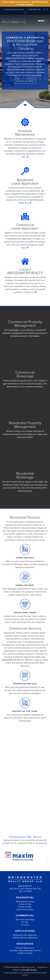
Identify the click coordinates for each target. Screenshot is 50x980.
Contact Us (30, 292)
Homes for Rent (25, 907)
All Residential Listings (25, 902)
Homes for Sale (25, 904)
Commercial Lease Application (25, 938)
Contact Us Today (25, 81)
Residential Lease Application (25, 935)
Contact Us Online (25, 953)
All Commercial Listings (25, 920)
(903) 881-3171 (34, 9)
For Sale (25, 922)
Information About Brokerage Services (25, 951)
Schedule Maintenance (13, 9)
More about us (25, 812)
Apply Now (25, 203)
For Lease (25, 925)
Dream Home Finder (25, 910)
